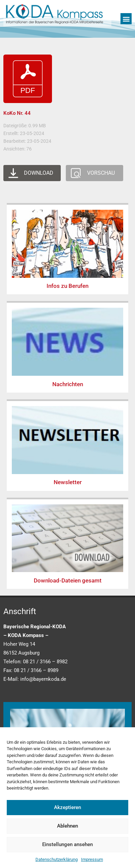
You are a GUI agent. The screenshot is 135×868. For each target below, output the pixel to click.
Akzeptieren (67, 807)
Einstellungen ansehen (67, 844)
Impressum (92, 859)
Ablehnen (67, 826)
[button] (126, 19)
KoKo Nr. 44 (17, 113)
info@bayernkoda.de (43, 679)
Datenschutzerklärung (57, 859)
